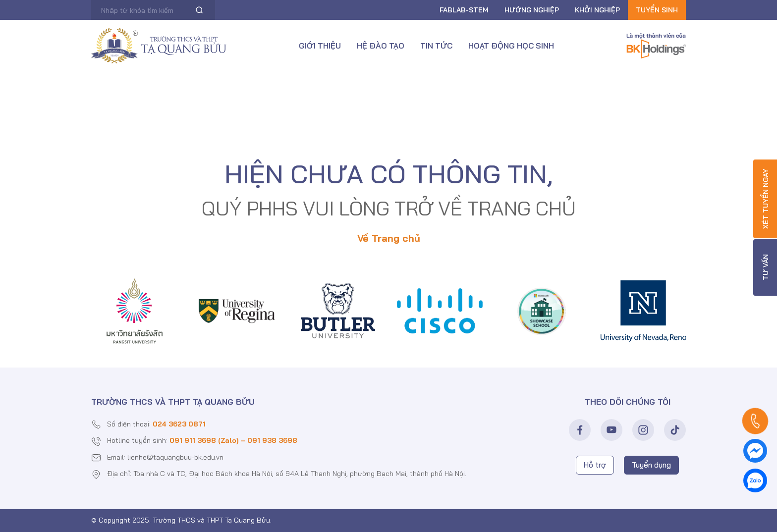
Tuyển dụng (651, 465)
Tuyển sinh (657, 10)
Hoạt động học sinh (511, 46)
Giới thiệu (320, 46)
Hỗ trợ (595, 465)
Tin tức (436, 46)
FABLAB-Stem (464, 10)
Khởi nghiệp (597, 10)
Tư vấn (766, 268)
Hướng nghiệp (532, 10)
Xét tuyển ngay (766, 199)
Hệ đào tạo (381, 46)
